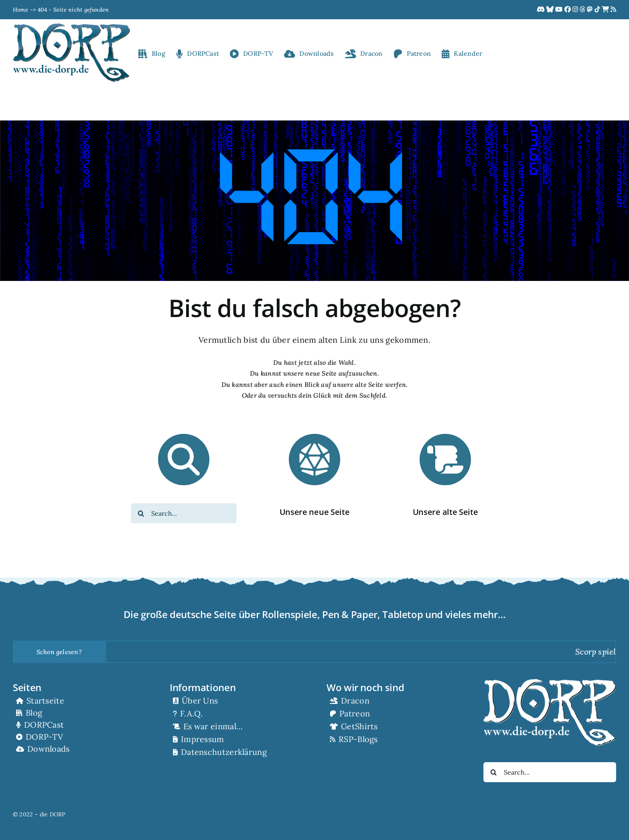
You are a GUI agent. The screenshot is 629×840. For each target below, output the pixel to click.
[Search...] (184, 513)
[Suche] (141, 513)
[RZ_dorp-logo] (71, 26)
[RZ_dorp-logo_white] (550, 682)
